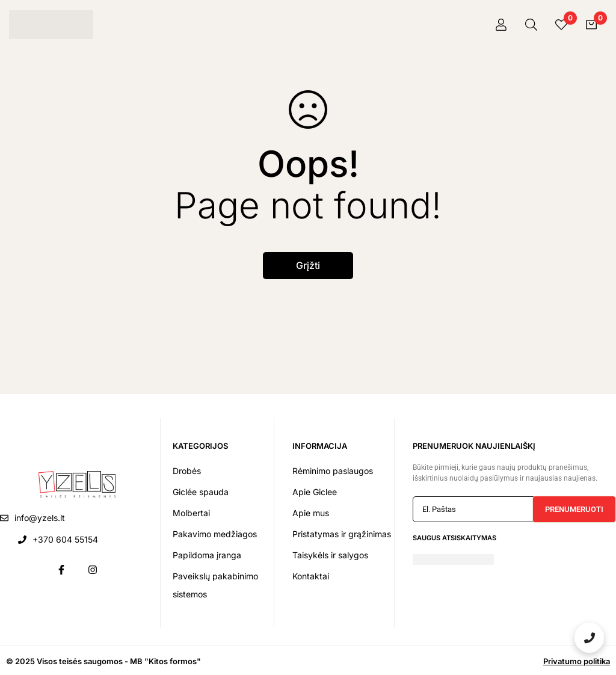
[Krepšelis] (591, 25)
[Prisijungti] (501, 25)
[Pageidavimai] (561, 25)
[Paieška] (531, 25)
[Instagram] (93, 570)
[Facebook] (61, 570)
